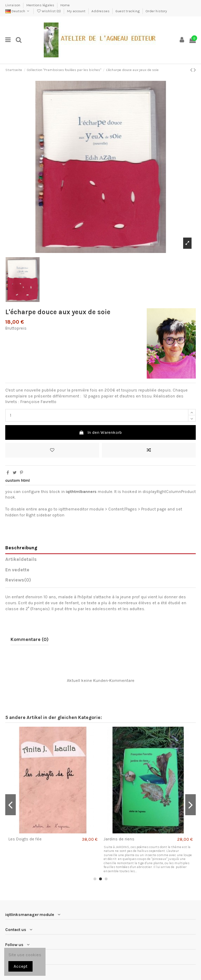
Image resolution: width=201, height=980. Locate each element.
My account (77, 11)
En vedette (17, 570)
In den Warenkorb (100, 432)
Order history (156, 11)
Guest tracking (128, 11)
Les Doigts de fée (25, 839)
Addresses (101, 11)
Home (65, 5)
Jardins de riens (119, 839)
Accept (20, 966)
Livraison (13, 5)
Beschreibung (21, 548)
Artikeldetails (21, 559)
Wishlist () (49, 11)
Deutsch (18, 11)
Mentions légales (41, 5)
